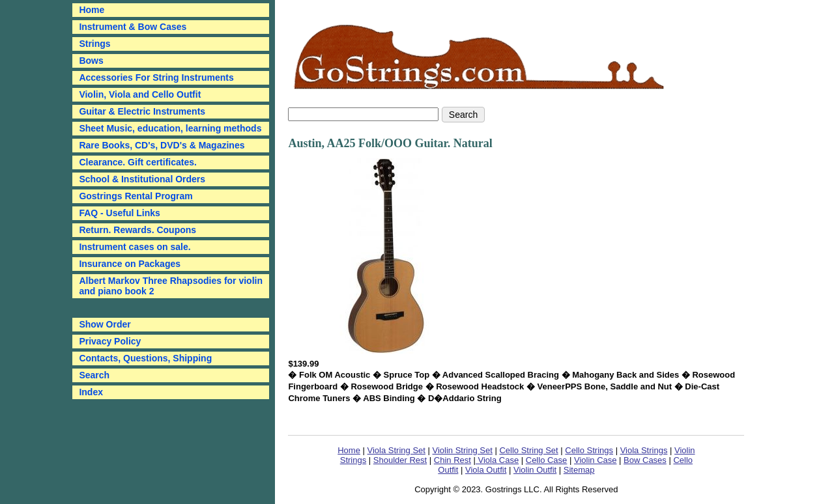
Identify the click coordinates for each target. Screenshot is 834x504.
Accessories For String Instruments (156, 77)
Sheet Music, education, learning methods (170, 128)
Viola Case (497, 460)
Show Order (105, 324)
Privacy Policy (110, 341)
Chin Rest (453, 460)
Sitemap (579, 470)
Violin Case (596, 460)
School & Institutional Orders (142, 179)
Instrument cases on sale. (135, 247)
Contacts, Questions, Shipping (145, 358)
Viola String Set (396, 450)
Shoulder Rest (400, 460)
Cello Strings (589, 450)
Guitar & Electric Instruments (142, 111)
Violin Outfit (535, 470)
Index (91, 392)
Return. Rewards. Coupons (137, 230)
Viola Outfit (486, 470)
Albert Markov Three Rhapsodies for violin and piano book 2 (171, 286)
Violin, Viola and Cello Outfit (140, 94)
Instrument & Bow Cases (133, 27)
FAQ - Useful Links (119, 213)
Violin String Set (463, 450)
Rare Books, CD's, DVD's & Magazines (162, 145)
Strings (94, 44)
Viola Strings (644, 450)
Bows (91, 61)
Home (349, 450)
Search (94, 375)
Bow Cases (645, 460)
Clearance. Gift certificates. (138, 162)
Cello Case (547, 460)
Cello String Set (528, 450)
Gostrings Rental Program (136, 196)
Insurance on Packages (130, 264)
